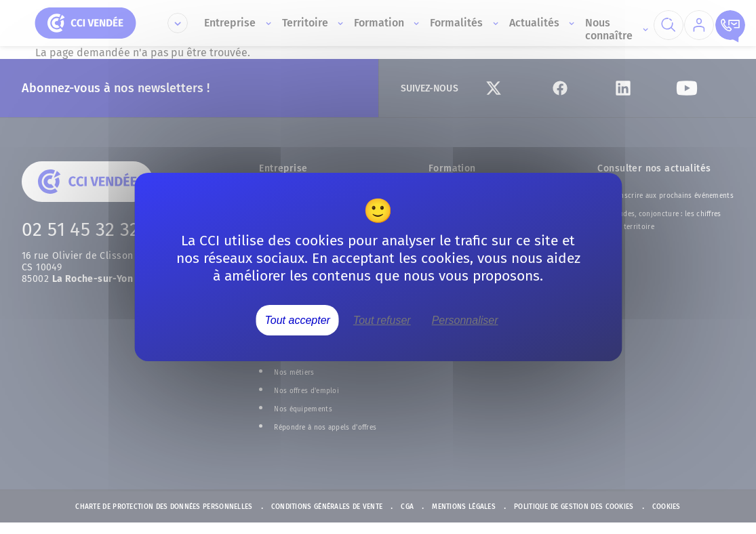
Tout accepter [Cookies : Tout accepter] (298, 320)
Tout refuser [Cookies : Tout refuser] (382, 320)
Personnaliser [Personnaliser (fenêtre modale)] (465, 320)
